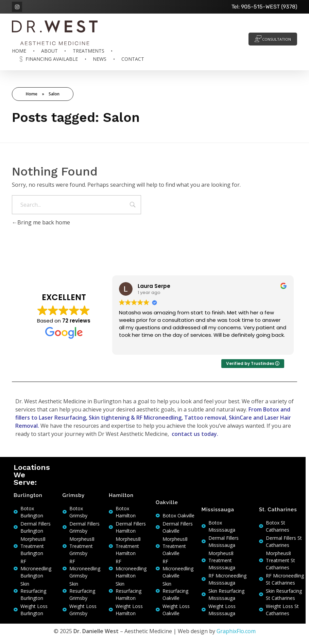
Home (32, 94)
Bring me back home (41, 222)
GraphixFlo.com (236, 631)
